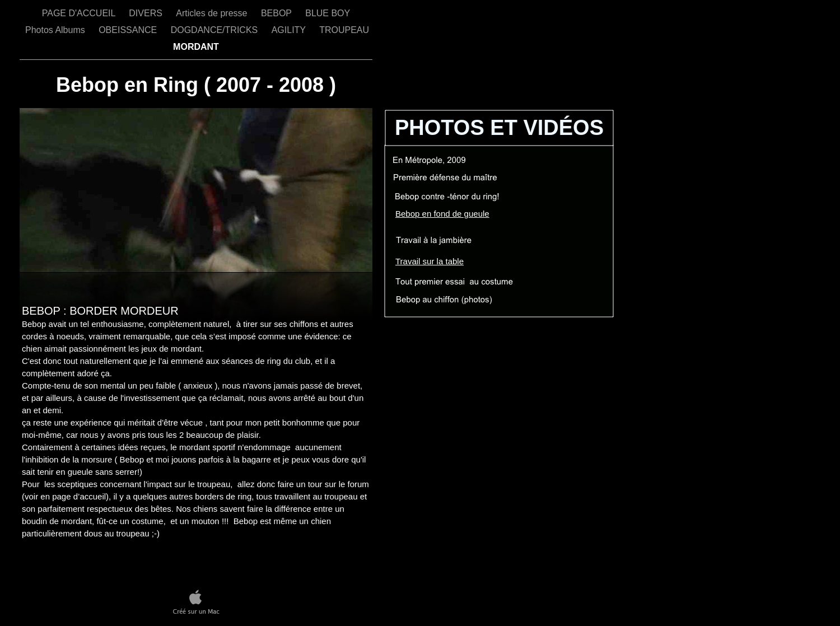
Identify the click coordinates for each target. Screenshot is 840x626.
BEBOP (277, 13)
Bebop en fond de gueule (442, 214)
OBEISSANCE (129, 30)
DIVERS (147, 13)
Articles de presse (213, 13)
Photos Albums (56, 30)
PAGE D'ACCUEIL (80, 13)
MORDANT (196, 47)
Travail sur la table (430, 261)
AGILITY (290, 30)
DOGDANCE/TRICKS (216, 30)
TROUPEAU (345, 30)
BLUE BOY (328, 13)
